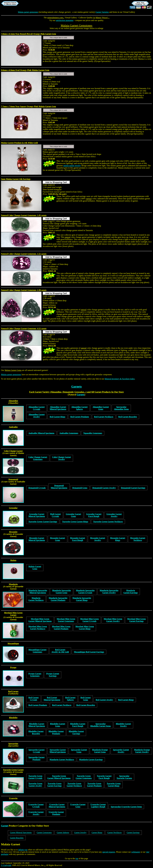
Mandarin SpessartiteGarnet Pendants (58, 599)
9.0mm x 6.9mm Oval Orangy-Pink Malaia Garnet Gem (25, 70)
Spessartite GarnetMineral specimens (58, 751)
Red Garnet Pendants (80, 417)
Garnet (5, 826)
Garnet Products (103, 392)
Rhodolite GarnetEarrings (76, 732)
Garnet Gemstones (44, 833)
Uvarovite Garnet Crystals (36, 806)
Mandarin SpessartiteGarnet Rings (82, 599)
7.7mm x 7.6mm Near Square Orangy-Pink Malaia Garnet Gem (28, 106)
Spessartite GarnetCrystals (37, 751)
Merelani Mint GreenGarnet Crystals (89, 620)
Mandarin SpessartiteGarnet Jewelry (109, 592)
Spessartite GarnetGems (79, 751)
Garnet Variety (42, 392)
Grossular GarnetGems (73, 515)
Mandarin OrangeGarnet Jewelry (142, 751)
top (77, 858)
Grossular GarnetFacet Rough (94, 515)
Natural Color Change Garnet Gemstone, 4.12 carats (24, 329)
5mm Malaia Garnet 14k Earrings (16, 179)
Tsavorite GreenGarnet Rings (114, 785)
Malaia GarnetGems (35, 568)
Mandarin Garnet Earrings (91, 760)
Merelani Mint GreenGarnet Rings (85, 628)
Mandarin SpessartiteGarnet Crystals (85, 592)
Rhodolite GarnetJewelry (123, 725)
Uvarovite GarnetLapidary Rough (98, 806)
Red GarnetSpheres (70, 699)
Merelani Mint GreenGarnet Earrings (136, 620)
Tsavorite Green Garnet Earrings (43, 522)
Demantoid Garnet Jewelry (104, 488)
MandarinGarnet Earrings (131, 592)
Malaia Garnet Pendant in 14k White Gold (19, 143)
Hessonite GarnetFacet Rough (78, 539)
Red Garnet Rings (57, 417)
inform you (23, 850)
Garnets (76, 386)
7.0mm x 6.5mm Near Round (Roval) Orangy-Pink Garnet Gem (28, 34)
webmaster (136, 852)
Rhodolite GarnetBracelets (36, 732)
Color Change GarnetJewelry (62, 458)
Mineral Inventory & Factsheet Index (120, 379)
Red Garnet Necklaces (104, 417)
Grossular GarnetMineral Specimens (37, 515)
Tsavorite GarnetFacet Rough (104, 777)
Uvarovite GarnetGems (78, 806)
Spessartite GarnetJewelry (121, 751)
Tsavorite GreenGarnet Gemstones (84, 777)
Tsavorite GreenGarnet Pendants (94, 785)
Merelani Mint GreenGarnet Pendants (61, 628)
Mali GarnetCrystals (55, 515)
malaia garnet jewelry (72, 166)
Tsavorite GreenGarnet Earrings (55, 785)
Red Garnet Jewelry (104, 700)
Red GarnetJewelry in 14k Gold (60, 651)
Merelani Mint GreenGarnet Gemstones (66, 620)
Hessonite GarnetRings (118, 539)
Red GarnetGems (86, 699)
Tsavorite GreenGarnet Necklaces (74, 785)
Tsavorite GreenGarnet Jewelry (35, 785)
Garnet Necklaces (115, 833)
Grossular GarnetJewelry (114, 515)
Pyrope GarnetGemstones (35, 675)
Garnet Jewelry (80, 833)
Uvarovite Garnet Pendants (56, 813)
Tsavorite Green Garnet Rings (75, 522)
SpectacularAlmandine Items (121, 408)
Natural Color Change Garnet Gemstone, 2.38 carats (24, 290)
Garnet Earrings (133, 833)
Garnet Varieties (102, 12)
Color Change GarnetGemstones (38, 458)
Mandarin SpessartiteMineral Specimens (38, 592)
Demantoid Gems (80, 488)
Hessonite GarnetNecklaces (138, 539)
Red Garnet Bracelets (128, 417)
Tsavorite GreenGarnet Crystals (35, 777)
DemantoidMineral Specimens (59, 487)
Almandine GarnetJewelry (37, 416)
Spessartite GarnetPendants (37, 758)
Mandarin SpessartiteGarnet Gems (62, 592)
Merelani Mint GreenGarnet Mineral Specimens (40, 620)
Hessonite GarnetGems (58, 539)
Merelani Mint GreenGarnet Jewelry (113, 620)
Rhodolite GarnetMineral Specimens (37, 725)
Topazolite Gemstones (93, 433)
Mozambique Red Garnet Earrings (89, 652)
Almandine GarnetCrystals (37, 408)
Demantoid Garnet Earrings (133, 488)
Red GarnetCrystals (33, 699)
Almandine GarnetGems (101, 408)
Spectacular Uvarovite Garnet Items (126, 807)
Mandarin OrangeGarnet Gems (100, 751)
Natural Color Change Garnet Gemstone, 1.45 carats (24, 215)
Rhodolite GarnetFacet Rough (78, 725)
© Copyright (6, 865)
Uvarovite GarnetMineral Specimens (57, 806)
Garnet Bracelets (17, 838)
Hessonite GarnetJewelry (98, 539)
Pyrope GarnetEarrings (53, 675)
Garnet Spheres (63, 833)
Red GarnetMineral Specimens (52, 699)
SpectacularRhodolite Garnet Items (101, 725)
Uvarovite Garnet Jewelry (36, 813)
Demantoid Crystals (37, 488)
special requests (109, 852)
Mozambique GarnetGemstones (37, 651)
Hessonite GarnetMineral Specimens (37, 539)
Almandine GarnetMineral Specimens (58, 408)
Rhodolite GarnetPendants (56, 732)
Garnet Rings (97, 833)
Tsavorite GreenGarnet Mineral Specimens (59, 777)
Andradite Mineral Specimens (41, 433)
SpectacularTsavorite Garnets (124, 777)
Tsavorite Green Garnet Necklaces (108, 522)
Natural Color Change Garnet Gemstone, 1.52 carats (24, 254)
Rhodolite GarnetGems (58, 725)
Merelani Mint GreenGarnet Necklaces (38, 628)
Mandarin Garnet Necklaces (62, 760)
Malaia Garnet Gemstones (76, 25)
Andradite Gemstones (69, 433)
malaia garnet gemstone (74, 28)
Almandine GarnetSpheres (79, 408)
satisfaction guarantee (65, 20)
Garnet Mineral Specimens (21, 833)
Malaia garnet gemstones (28, 12)
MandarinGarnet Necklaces (36, 599)
